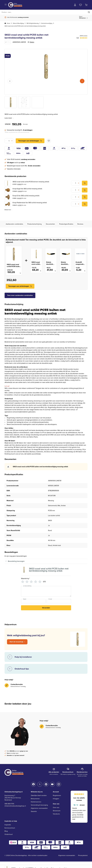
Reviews (80, 224)
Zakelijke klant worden (39, 795)
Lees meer (9, 118)
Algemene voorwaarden (39, 808)
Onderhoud (9, 834)
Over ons (56, 807)
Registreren (57, 795)
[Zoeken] (46, 12)
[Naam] (33, 601)
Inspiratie (8, 825)
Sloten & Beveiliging (18, 23)
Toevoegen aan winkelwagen (29, 141)
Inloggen (56, 799)
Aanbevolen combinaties (14, 224)
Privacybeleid (83, 855)
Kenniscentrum (10, 828)
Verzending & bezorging (39, 805)
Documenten (50, 224)
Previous (10, 81)
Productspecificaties (66, 224)
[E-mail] (59, 601)
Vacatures (56, 814)
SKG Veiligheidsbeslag (33, 23)
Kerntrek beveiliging (47, 23)
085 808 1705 (9, 804)
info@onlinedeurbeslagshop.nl (15, 806)
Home (8, 23)
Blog (6, 831)
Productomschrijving (34, 224)
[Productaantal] (9, 141)
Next (82, 81)
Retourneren (35, 799)
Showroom (57, 811)
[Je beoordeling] (46, 591)
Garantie (34, 811)
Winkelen (82, 18)
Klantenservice (36, 802)
